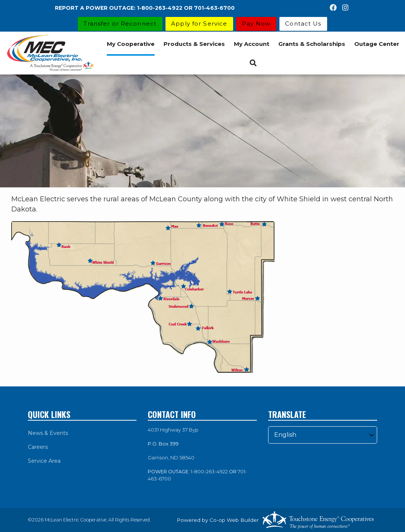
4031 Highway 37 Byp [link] (173, 430)
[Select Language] (323, 435)
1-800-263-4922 (209, 472)
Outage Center (377, 44)
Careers (38, 447)
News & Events (48, 433)
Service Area (44, 461)
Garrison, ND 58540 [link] (171, 458)
